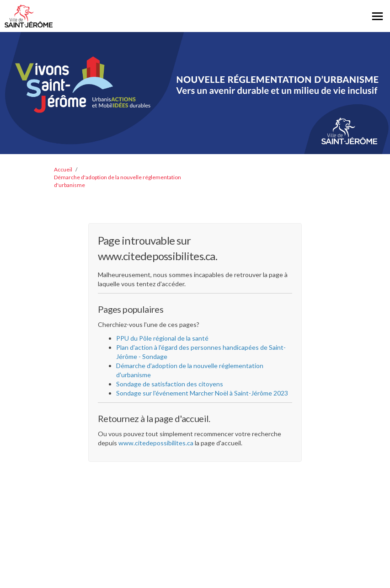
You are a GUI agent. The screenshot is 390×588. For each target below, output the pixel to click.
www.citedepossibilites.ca (156, 443)
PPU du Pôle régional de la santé (162, 338)
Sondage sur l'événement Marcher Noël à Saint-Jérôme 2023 (202, 393)
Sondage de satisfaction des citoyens (170, 384)
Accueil (63, 169)
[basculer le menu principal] (377, 16)
